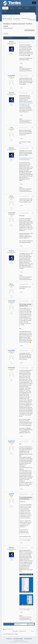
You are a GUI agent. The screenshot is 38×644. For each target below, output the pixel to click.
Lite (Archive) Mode (18, 639)
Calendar (20, 8)
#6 (32, 197)
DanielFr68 (11, 441)
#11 (32, 351)
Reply (21, 63)
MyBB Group (26, 642)
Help (5, 11)
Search (27, 8)
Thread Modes (31, 38)
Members (12, 8)
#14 (32, 494)
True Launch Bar (16, 19)
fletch (11, 196)
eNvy (22, 641)
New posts (5, 16)
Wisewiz (11, 42)
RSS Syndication (28, 639)
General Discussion (25, 19)
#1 (32, 42)
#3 (32, 93)
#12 (32, 368)
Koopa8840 (11, 76)
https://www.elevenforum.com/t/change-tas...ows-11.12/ (26, 104)
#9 (32, 284)
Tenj (11, 128)
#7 (32, 213)
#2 (32, 76)
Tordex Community (8, 19)
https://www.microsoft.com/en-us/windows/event (26, 159)
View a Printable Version (9, 629)
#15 (32, 548)
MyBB (16, 642)
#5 (32, 148)
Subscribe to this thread (29, 30)
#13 (32, 441)
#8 (32, 251)
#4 (32, 128)
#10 (32, 301)
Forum (5, 8)
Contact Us (9, 639)
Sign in (34, 3)
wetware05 (11, 213)
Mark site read (32, 20)
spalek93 (11, 494)
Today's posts (12, 16)
